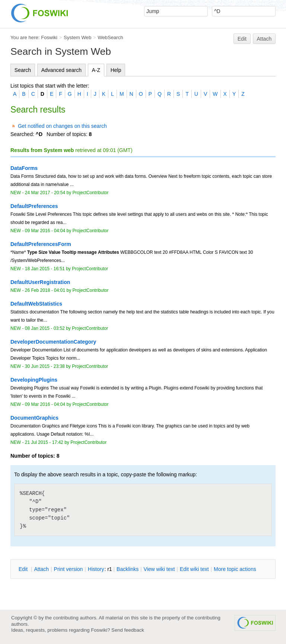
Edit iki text (194, 569)
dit (24, 569)
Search (23, 70)
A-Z (96, 70)
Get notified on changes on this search (62, 126)
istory (96, 569)
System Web (77, 37)
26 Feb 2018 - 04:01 (45, 290)
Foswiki (49, 37)
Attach (264, 39)
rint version (69, 569)
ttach (41, 569)
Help (116, 70)
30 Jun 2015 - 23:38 (45, 366)
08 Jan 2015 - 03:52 (45, 328)
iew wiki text (159, 569)
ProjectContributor (91, 193)
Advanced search (61, 70)
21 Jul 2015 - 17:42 (44, 442)
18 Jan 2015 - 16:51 (45, 269)
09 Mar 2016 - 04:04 (45, 231)
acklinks (128, 569)
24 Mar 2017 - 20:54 (45, 193)
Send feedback (128, 630)
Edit (242, 39)
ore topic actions (235, 569)
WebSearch (110, 37)
